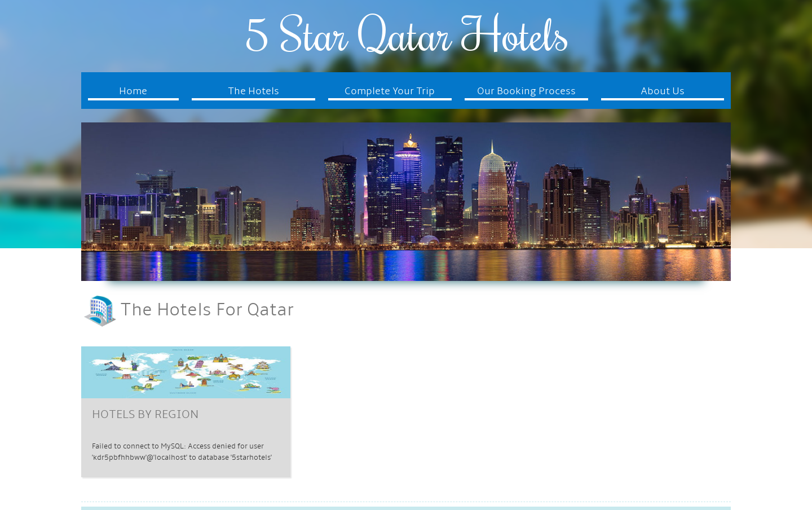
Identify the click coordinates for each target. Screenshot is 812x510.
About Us (663, 92)
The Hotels (253, 92)
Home (133, 92)
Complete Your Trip (390, 92)
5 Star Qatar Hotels (406, 34)
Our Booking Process (526, 92)
